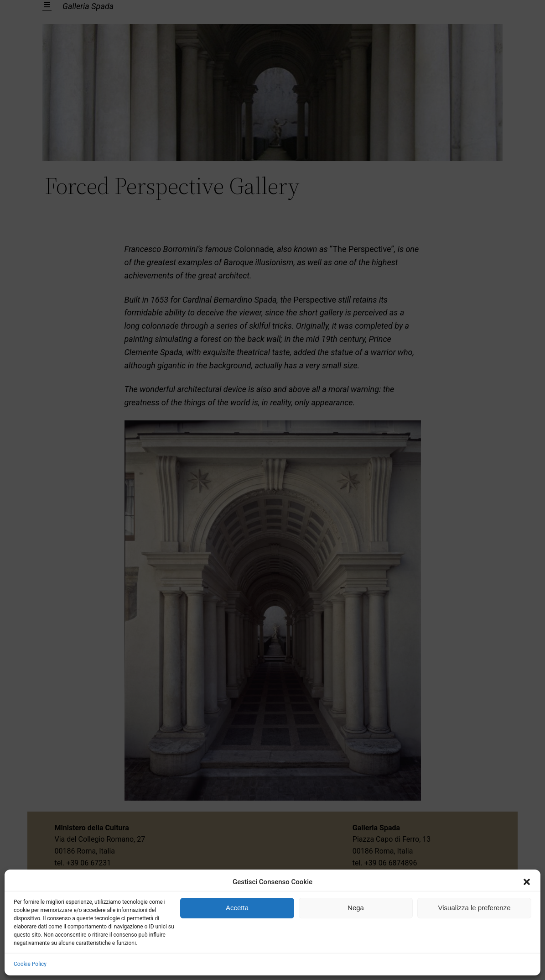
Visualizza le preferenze (475, 908)
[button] (527, 882)
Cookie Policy (30, 964)
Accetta (237, 908)
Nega (356, 908)
